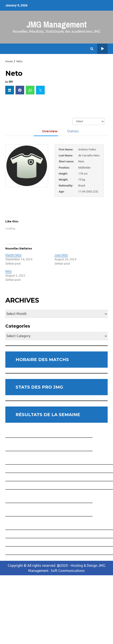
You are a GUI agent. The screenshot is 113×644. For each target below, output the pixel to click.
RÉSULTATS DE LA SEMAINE (48, 415)
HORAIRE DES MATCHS (42, 360)
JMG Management (57, 24)
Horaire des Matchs (102, 49)
